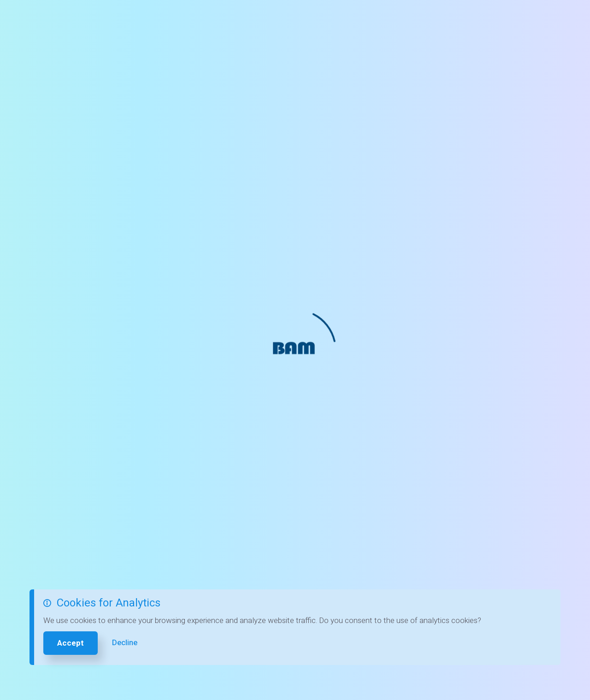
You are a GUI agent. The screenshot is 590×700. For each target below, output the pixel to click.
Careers (401, 18)
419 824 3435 (301, 392)
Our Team (491, 423)
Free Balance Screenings (185, 18)
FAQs (482, 391)
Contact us (352, 217)
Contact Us (263, 18)
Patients (312, 18)
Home (117, 18)
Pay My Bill (538, 18)
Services (357, 18)
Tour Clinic (492, 407)
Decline (125, 643)
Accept (71, 643)
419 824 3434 (460, 18)
